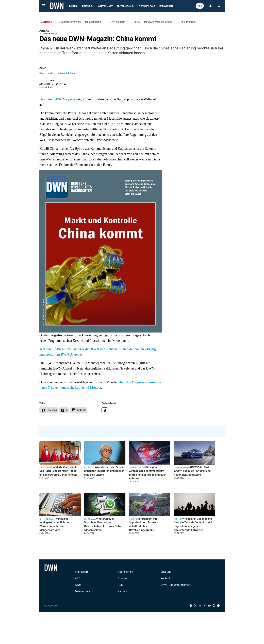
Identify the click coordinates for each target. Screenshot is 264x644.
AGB (78, 578)
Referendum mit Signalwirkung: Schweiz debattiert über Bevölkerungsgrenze (144, 524)
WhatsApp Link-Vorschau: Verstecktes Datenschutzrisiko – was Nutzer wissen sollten (103, 524)
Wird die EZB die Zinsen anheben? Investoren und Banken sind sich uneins (104, 471)
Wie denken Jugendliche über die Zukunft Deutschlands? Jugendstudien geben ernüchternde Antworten (193, 524)
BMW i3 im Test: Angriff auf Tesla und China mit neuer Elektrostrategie (193, 471)
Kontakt (165, 578)
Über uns (166, 572)
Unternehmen (126, 6)
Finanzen (88, 6)
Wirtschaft (105, 6)
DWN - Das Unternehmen (175, 585)
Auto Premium (188, 22)
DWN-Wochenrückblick (160, 22)
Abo (200, 6)
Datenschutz (82, 591)
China (137, 22)
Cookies (123, 578)
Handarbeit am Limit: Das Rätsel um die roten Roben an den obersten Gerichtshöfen (58, 471)
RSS (120, 585)
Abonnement (126, 572)
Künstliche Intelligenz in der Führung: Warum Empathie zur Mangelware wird (55, 524)
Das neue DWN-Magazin (57, 99)
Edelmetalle (95, 22)
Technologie (147, 6)
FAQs (78, 585)
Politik (73, 6)
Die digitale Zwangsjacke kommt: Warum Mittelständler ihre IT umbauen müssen (148, 473)
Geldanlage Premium (70, 22)
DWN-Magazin (117, 22)
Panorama (45, 467)
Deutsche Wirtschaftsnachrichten (57, 73)
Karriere (123, 591)
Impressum (82, 572)
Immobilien (166, 6)
